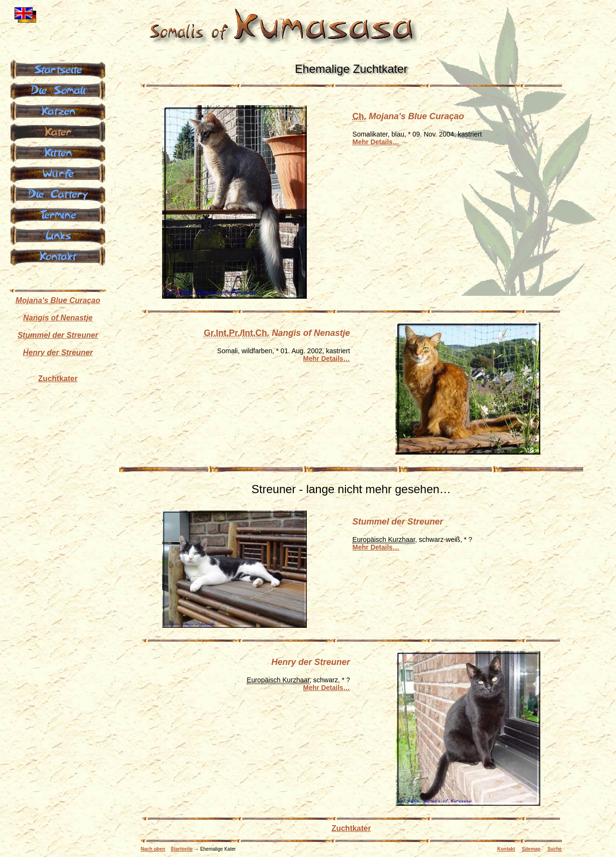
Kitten (58, 152)
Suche (555, 849)
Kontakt (506, 849)
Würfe (58, 172)
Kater (58, 131)
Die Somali (58, 89)
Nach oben (153, 849)
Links (58, 235)
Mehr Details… (376, 142)
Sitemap (531, 849)
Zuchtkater (351, 828)
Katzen (58, 110)
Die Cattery (58, 193)
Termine (58, 214)
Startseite (182, 849)
